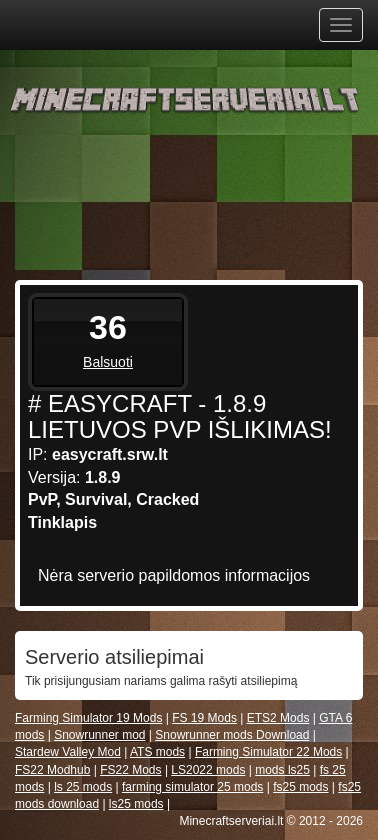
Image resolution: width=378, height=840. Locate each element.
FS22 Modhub (52, 770)
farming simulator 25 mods (192, 787)
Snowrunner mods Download (232, 735)
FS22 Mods (130, 770)
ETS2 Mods (278, 718)
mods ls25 (282, 770)
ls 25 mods (83, 787)
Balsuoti (108, 362)
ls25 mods (136, 804)
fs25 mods (300, 787)
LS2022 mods (208, 770)
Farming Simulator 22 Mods (268, 752)
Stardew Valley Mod (68, 752)
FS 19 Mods (204, 718)
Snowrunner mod (99, 735)
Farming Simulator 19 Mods (88, 718)
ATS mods (157, 752)
